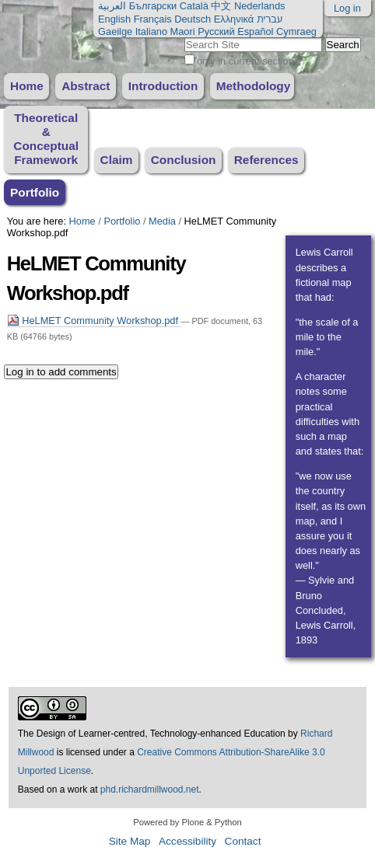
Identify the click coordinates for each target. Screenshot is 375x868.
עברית (270, 19)
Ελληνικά (234, 19)
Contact (243, 841)
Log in (347, 8)
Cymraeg (296, 31)
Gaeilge (115, 31)
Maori (183, 31)
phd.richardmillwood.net (150, 790)
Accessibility (187, 841)
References (266, 160)
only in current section (245, 61)
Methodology (254, 86)
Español (255, 31)
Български (153, 6)
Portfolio (35, 192)
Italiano (151, 31)
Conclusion (184, 160)
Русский (216, 31)
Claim (117, 160)
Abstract (86, 86)
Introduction (163, 86)
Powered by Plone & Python (187, 822)
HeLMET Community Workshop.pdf (94, 321)
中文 (221, 6)
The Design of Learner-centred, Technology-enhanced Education (153, 734)
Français (153, 19)
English (114, 19)
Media (162, 221)
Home (27, 86)
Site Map (130, 841)
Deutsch (193, 19)
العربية (112, 6)
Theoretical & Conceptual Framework (46, 139)
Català (194, 6)
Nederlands (259, 6)
